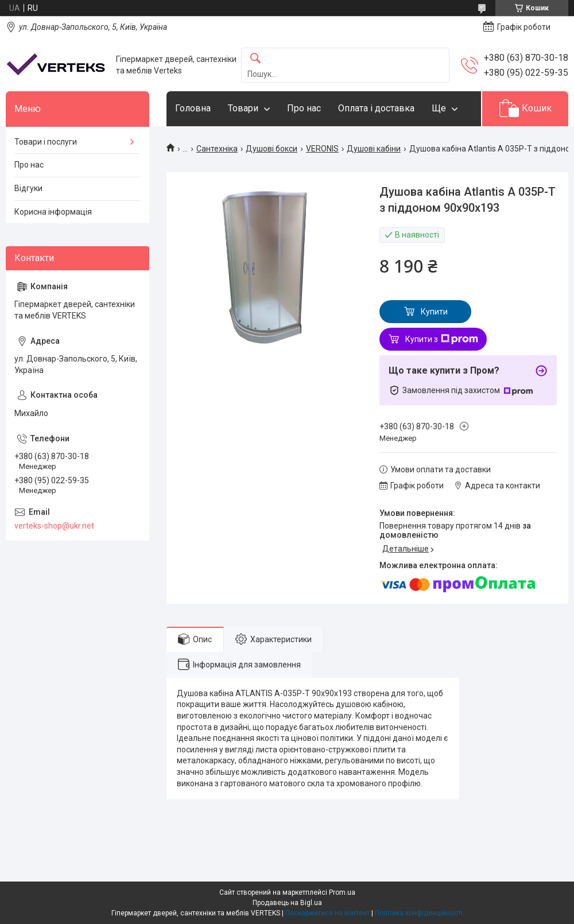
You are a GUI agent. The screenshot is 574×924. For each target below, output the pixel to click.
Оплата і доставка (376, 108)
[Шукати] (255, 59)
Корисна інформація (53, 212)
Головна (193, 108)
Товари (243, 108)
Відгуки (28, 188)
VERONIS (322, 149)
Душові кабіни (374, 149)
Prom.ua (342, 892)
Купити (434, 312)
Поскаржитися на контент (327, 913)
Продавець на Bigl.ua (287, 903)
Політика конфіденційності (419, 913)
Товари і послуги (46, 142)
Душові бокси (272, 149)
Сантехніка (217, 149)
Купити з (442, 339)
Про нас (304, 108)
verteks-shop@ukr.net (54, 526)
